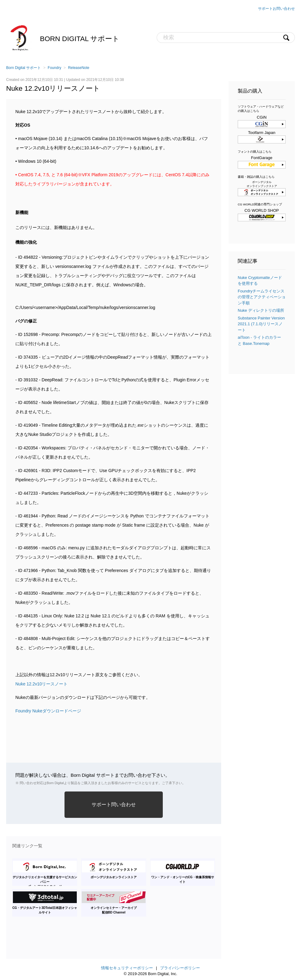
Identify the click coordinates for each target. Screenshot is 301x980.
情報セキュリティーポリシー (127, 968)
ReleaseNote (78, 68)
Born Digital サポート (80, 39)
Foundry (54, 68)
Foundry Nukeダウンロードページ (48, 711)
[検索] (226, 38)
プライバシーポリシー (180, 968)
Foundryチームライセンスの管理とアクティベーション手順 (262, 297)
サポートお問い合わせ (276, 9)
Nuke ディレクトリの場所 (261, 310)
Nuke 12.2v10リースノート (41, 684)
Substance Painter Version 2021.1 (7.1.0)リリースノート (261, 324)
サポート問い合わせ (114, 805)
